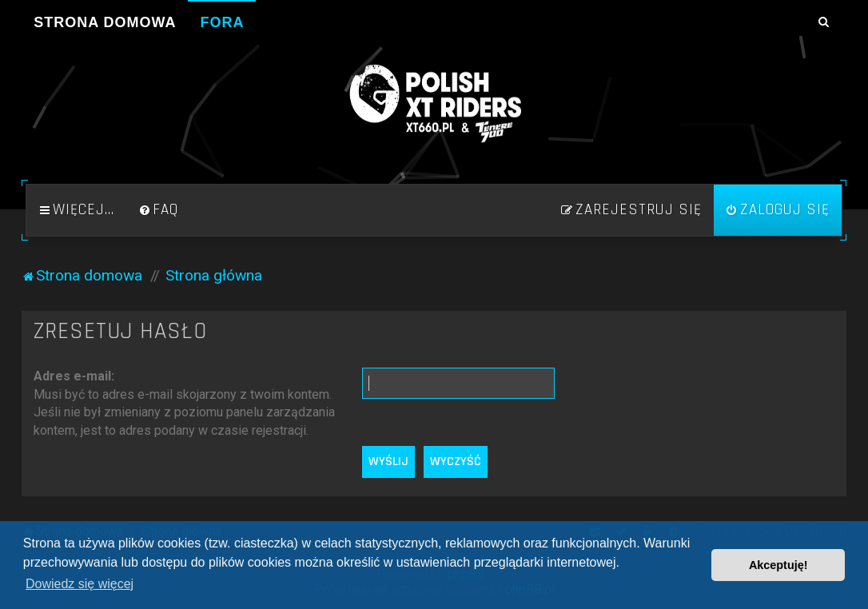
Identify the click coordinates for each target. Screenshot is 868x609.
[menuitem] (158, 210)
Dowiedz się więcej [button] (80, 584)
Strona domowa (105, 22)
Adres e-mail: (74, 376)
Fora (222, 22)
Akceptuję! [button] (778, 565)
